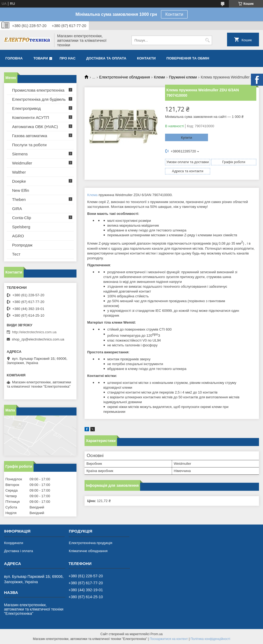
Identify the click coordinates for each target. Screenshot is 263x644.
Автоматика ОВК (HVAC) (35, 127)
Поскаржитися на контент (169, 639)
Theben (19, 199)
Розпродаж (22, 245)
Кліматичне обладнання (88, 551)
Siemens (20, 154)
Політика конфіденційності (210, 639)
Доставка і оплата (19, 551)
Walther (19, 172)
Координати (14, 543)
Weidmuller (22, 163)
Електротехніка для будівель (39, 99)
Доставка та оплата (106, 58)
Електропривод (26, 108)
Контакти (174, 14)
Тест (16, 254)
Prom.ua (157, 634)
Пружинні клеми (183, 77)
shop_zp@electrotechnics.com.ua (38, 339)
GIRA (17, 209)
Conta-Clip (22, 218)
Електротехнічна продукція (90, 543)
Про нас (67, 58)
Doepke (19, 181)
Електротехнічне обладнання (125, 77)
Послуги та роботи (29, 145)
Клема (92, 195)
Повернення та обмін (188, 58)
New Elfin (21, 190)
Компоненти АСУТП (31, 117)
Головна (14, 58)
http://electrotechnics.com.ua (34, 332)
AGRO (18, 236)
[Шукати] (207, 40)
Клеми (159, 77)
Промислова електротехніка (38, 90)
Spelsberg (21, 227)
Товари (41, 58)
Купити (187, 138)
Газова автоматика (30, 136)
